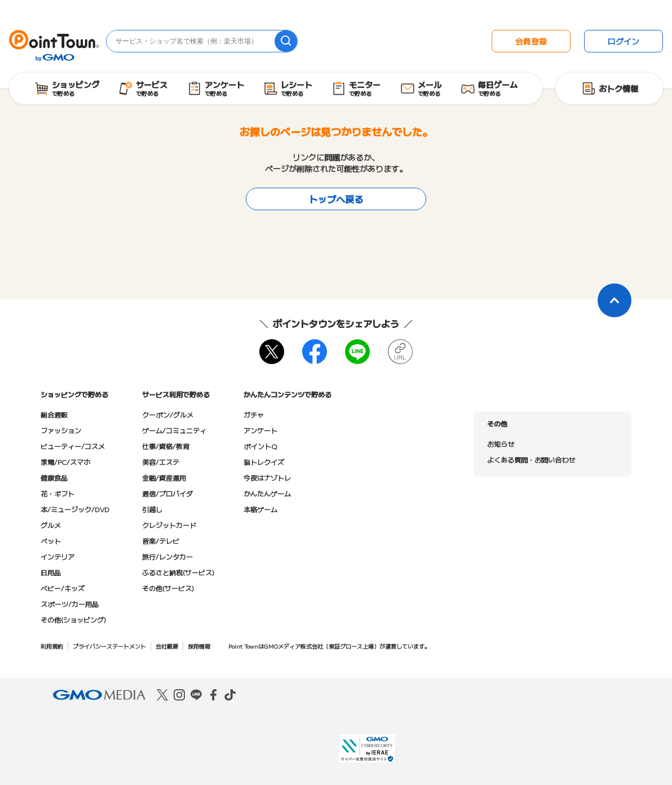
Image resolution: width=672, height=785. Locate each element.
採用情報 (199, 646)
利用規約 (52, 646)
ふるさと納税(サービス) (178, 572)
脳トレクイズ (264, 462)
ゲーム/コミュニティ (174, 430)
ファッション (61, 430)
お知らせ (501, 444)
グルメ (51, 525)
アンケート (260, 430)
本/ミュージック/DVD (75, 509)
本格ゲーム (260, 509)
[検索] (286, 41)
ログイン (624, 41)
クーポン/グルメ (168, 414)
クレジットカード (169, 525)
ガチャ (254, 414)
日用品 (51, 572)
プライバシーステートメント (109, 646)
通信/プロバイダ (167, 493)
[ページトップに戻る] (614, 300)
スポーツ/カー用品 (70, 604)
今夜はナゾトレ (267, 478)
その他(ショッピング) (73, 620)
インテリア (58, 556)
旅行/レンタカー (167, 556)
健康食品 (54, 478)
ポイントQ (260, 446)
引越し (152, 509)
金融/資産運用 (164, 478)
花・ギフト (58, 493)
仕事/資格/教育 (166, 446)
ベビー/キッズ (63, 588)
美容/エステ (161, 462)
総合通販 (54, 414)
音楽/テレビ (161, 541)
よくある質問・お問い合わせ (531, 460)
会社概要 (167, 646)
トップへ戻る (336, 199)
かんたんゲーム (267, 493)
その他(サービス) (168, 588)
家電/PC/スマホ (65, 462)
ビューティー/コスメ (73, 446)
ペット (51, 541)
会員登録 (531, 41)
